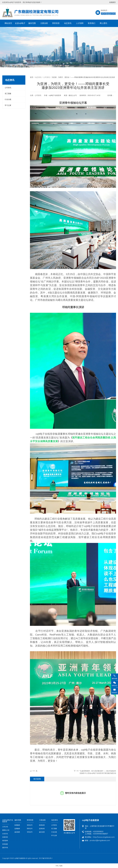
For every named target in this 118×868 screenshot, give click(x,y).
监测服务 (17, 829)
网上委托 (103, 23)
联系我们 (92, 23)
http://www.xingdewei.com (104, 837)
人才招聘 (80, 23)
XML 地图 (59, 866)
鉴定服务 (17, 832)
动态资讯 (68, 23)
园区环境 (5, 848)
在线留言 (112, 2)
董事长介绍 (6, 830)
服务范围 (32, 23)
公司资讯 (8, 88)
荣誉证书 (30, 829)
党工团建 (8, 94)
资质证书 (30, 825)
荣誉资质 (56, 23)
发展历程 (5, 837)
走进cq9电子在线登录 (20, 25)
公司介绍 (5, 827)
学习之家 (8, 105)
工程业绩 (42, 820)
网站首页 (8, 23)
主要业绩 (44, 23)
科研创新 (5, 844)
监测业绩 (42, 829)
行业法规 (8, 99)
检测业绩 (42, 825)
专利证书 (30, 832)
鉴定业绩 (42, 832)
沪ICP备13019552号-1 (46, 858)
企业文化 (5, 834)
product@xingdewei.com (100, 840)
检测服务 (17, 825)
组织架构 (5, 841)
